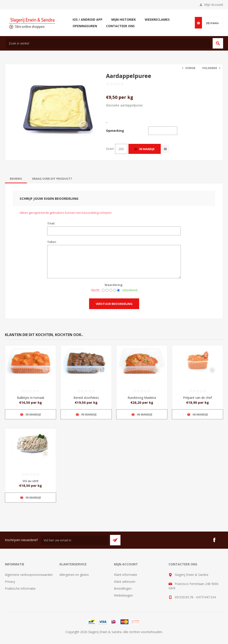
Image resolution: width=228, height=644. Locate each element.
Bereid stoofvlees (86, 398)
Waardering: (114, 285)
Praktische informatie (20, 588)
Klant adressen (125, 582)
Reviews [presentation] (16, 179)
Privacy (10, 582)
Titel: (51, 223)
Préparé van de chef (197, 398)
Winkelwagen (123, 595)
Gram (110, 149)
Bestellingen (123, 588)
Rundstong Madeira (142, 398)
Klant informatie (126, 575)
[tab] (16, 179)
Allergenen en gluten (74, 575)
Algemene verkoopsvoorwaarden (29, 575)
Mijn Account (214, 5)
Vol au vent (31, 481)
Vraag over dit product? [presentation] (52, 179)
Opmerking (115, 131)
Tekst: (52, 242)
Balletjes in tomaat (31, 398)
